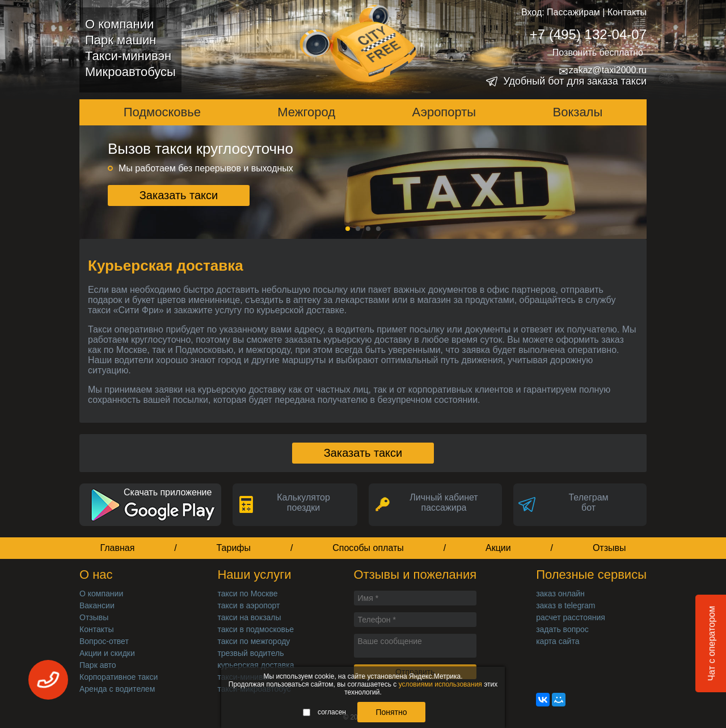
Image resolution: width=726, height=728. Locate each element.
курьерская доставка (256, 665)
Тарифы (234, 548)
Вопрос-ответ (104, 641)
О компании (119, 24)
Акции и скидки (107, 653)
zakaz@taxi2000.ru (603, 70)
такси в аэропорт (248, 605)
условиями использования (440, 684)
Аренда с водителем (117, 689)
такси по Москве (247, 594)
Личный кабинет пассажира (444, 502)
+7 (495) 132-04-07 (588, 34)
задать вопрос (562, 629)
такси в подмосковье (256, 629)
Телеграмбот (588, 502)
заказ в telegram (565, 605)
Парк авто (98, 665)
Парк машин (121, 40)
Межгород (306, 112)
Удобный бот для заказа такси (575, 81)
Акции (498, 548)
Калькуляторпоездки (303, 502)
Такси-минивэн (128, 56)
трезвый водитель (250, 653)
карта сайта (558, 641)
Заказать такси (179, 195)
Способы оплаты (368, 548)
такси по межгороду (254, 641)
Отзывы (609, 548)
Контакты (627, 12)
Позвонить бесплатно (598, 52)
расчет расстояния (571, 617)
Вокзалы (578, 112)
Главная (117, 548)
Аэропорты (444, 112)
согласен (324, 712)
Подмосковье (162, 112)
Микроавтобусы (130, 72)
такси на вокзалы (249, 617)
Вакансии (97, 605)
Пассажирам (573, 12)
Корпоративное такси (119, 677)
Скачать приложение (168, 492)
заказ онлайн (560, 594)
